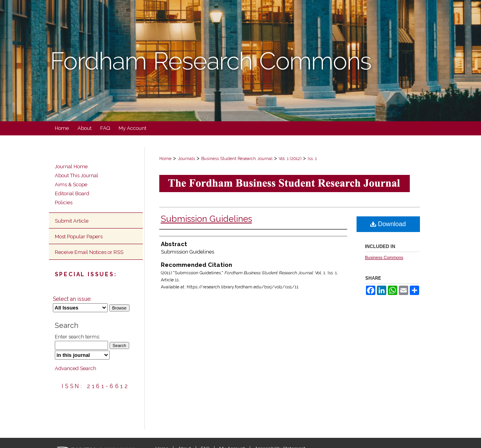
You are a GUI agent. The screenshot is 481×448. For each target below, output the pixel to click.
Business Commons (384, 257)
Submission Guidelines (206, 219)
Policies (64, 202)
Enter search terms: (77, 337)
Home (165, 159)
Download (388, 224)
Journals (186, 159)
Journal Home (71, 166)
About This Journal (77, 175)
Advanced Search (76, 368)
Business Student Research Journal (237, 159)
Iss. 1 (312, 159)
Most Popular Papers (79, 237)
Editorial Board (72, 193)
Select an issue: (72, 299)
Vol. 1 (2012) (290, 159)
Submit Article (72, 221)
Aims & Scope (71, 184)
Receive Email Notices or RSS (89, 252)
